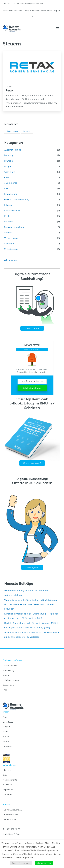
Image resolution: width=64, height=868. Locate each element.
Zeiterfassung (11, 249)
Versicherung (11, 238)
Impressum (8, 790)
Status (6, 732)
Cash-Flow (10, 172)
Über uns (7, 770)
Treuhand (7, 675)
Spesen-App (8, 685)
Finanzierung (11, 194)
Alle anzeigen (11, 260)
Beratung (9, 155)
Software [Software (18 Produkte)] (27, 131)
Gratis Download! (32, 463)
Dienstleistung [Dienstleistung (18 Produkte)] (12, 131)
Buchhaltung (9, 671)
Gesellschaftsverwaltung (17, 199)
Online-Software (10, 666)
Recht (7, 216)
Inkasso (8, 205)
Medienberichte (10, 780)
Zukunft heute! (32, 328)
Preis (5, 690)
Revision (9, 222)
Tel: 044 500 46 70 (11, 829)
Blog (27, 11)
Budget (8, 166)
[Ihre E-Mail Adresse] (32, 381)
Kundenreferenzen (38, 11)
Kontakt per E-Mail (11, 834)
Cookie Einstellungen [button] (21, 863)
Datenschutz (9, 795)
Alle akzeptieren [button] (44, 863)
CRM (7, 177)
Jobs (5, 775)
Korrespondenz (12, 211)
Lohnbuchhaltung (11, 680)
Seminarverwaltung (14, 227)
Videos (50, 11)
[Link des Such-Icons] (32, 16)
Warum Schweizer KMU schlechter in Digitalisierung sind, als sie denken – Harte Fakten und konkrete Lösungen (31, 604)
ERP (6, 188)
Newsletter (8, 746)
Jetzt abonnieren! (32, 388)
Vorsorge (9, 244)
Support (58, 11)
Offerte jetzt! (32, 567)
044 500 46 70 (9, 4)
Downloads (8, 11)
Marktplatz (19, 11)
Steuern (8, 233)
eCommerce (11, 183)
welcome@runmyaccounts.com (30, 4)
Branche (9, 161)
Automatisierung (13, 150)
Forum (6, 737)
